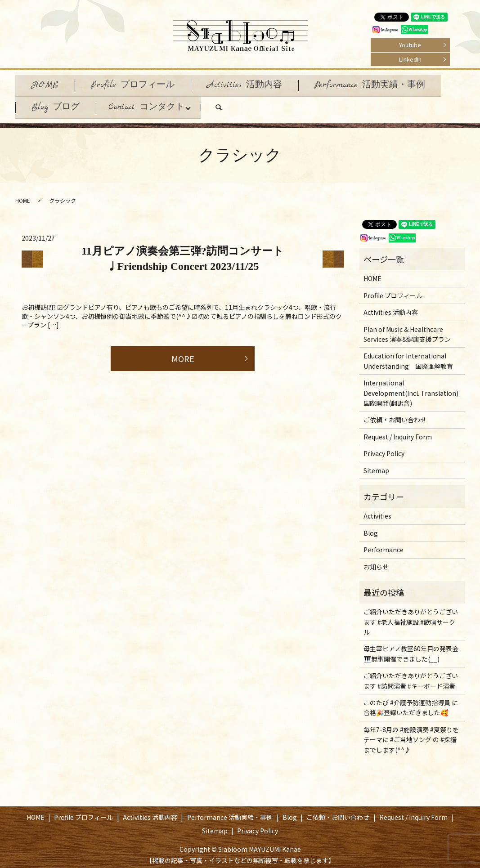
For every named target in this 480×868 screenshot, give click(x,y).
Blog (371, 528)
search (234, 106)
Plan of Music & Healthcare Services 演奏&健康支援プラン (407, 330)
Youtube (410, 45)
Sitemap (376, 466)
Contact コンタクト (151, 104)
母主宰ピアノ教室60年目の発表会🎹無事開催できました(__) (411, 649)
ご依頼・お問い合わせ (395, 416)
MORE (183, 354)
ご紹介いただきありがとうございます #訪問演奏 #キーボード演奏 (411, 676)
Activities (377, 512)
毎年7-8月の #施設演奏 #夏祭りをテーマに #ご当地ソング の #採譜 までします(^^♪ (411, 735)
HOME (47, 84)
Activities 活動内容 (253, 84)
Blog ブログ (57, 104)
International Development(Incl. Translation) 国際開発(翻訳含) (411, 388)
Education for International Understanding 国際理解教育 (408, 357)
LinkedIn (410, 59)
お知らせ (376, 562)
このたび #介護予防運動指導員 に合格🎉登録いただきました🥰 (411, 703)
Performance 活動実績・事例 (382, 84)
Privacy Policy (384, 449)
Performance (384, 545)
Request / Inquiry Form (398, 432)
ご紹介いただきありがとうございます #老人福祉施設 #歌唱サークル (411, 617)
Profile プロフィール (138, 84)
